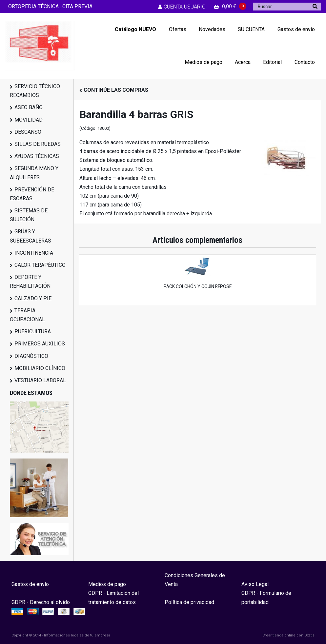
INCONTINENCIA (34, 253)
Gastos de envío (296, 29)
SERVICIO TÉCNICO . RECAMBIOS (36, 91)
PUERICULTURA (33, 332)
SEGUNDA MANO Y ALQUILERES (34, 173)
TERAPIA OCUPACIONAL (27, 315)
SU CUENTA (251, 29)
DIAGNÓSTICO (31, 356)
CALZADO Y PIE (33, 298)
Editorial (272, 62)
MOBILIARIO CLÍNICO (40, 368)
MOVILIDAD (29, 120)
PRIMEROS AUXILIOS (40, 344)
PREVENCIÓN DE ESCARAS (32, 194)
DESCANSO (28, 132)
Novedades (212, 29)
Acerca (243, 62)
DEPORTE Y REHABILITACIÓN (30, 282)
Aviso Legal (255, 584)
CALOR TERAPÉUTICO (40, 265)
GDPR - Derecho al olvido (41, 602)
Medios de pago (204, 62)
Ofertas (178, 29)
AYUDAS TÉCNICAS (37, 156)
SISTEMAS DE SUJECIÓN (29, 215)
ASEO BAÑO (29, 107)
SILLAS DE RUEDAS (38, 144)
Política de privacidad (189, 602)
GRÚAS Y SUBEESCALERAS (31, 236)
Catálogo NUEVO (135, 29)
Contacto (305, 62)
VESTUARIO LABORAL (40, 380)
